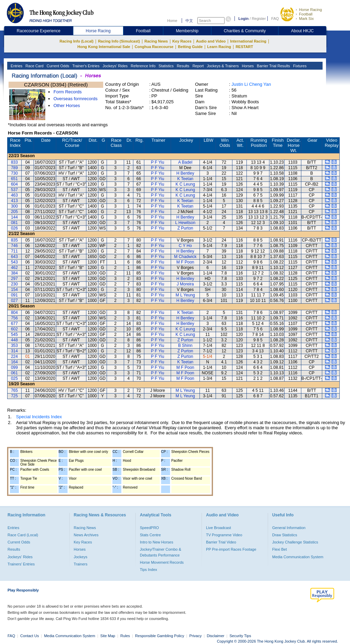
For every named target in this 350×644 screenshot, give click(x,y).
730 (14, 173)
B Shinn (185, 346)
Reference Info (142, 66)
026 (14, 228)
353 (14, 346)
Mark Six (306, 19)
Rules (126, 636)
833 (14, 162)
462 (14, 268)
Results (183, 66)
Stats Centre (150, 535)
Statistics (166, 66)
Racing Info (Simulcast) (119, 41)
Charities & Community (245, 31)
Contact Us (29, 636)
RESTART (244, 47)
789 (14, 168)
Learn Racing (219, 47)
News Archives (86, 535)
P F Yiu (157, 162)
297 (14, 279)
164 (14, 362)
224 (14, 356)
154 (14, 290)
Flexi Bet (280, 549)
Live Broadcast (219, 528)
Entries (16, 66)
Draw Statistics (285, 535)
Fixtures (299, 66)
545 (14, 335)
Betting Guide (190, 47)
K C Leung (185, 184)
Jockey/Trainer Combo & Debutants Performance (161, 552)
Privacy (195, 636)
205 (14, 212)
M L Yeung (185, 295)
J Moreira (185, 284)
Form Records (68, 92)
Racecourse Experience (39, 31)
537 (14, 190)
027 (14, 301)
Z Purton (185, 228)
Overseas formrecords (76, 99)
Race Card (34, 66)
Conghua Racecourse (154, 47)
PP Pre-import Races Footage (231, 549)
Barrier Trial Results (273, 66)
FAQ (275, 19)
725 (14, 396)
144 (14, 217)
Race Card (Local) (23, 535)
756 (14, 318)
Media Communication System (298, 557)
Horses (247, 66)
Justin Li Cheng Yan (251, 84)
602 (14, 329)
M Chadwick (185, 257)
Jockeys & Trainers (222, 66)
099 (14, 367)
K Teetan (185, 179)
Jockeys (81, 557)
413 (14, 201)
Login (243, 19)
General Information (289, 528)
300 (14, 206)
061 (14, 373)
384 (14, 273)
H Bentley (185, 173)
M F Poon (185, 262)
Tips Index (148, 570)
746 (14, 246)
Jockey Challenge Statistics (295, 542)
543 (14, 262)
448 (14, 340)
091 (14, 295)
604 (14, 184)
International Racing (248, 41)
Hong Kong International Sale (104, 47)
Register (259, 19)
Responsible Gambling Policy (160, 636)
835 (14, 240)
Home (172, 21)
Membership (187, 31)
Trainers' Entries (21, 564)
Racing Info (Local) (77, 41)
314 (14, 351)
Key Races (182, 41)
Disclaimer (215, 636)
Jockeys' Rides (114, 66)
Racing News (156, 41)
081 (14, 223)
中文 (189, 21)
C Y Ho (185, 246)
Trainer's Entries (85, 66)
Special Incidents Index (39, 417)
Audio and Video (211, 41)
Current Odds (57, 66)
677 (14, 324)
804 (14, 313)
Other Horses (67, 106)
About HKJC (302, 31)
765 (14, 390)
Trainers (81, 564)
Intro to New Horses (156, 542)
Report (197, 66)
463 (14, 195)
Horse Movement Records (162, 562)
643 (14, 257)
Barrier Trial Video (221, 542)
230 (14, 284)
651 (14, 179)
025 (14, 378)
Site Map (108, 636)
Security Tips (240, 636)
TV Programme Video (224, 535)
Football (306, 14)
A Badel (185, 162)
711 (14, 251)
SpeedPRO (149, 528)
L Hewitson (185, 223)
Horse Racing (310, 10)
